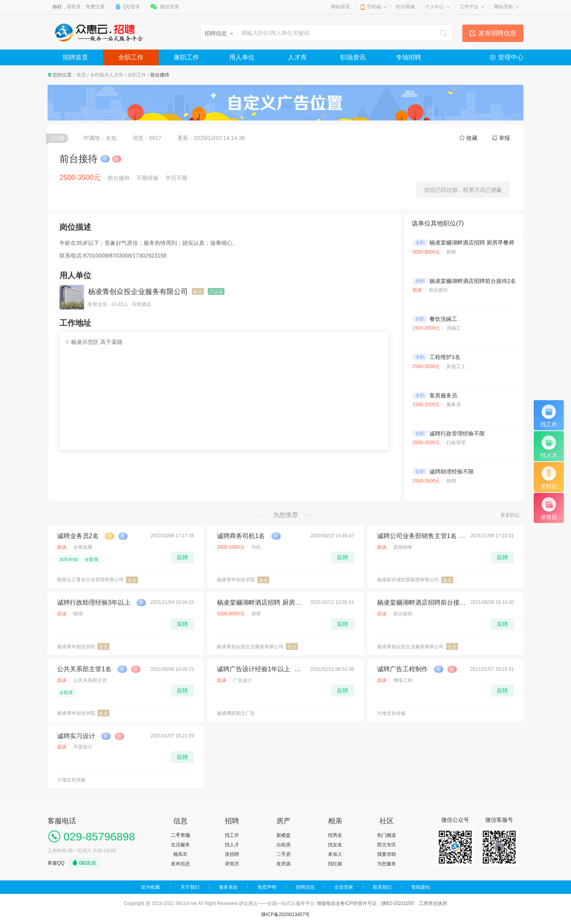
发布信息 (180, 864)
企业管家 (344, 887)
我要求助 (387, 854)
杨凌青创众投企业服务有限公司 (138, 292)
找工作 (232, 835)
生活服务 (180, 845)
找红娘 (335, 864)
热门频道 (387, 835)
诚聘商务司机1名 (241, 536)
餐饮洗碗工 (443, 319)
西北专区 (387, 845)
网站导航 (504, 7)
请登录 (74, 7)
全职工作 (131, 57)
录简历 (232, 864)
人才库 (297, 57)
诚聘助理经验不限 (452, 472)
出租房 (284, 845)
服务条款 (228, 887)
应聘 (182, 557)
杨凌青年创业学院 (236, 580)
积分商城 (405, 7)
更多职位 (510, 515)
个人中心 (435, 7)
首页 (81, 75)
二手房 (284, 854)
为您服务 (387, 864)
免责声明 (267, 887)
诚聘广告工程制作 (402, 669)
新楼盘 (284, 835)
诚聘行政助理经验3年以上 (94, 602)
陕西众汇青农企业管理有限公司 (90, 580)
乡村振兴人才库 (107, 75)
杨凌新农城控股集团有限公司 (408, 580)
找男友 (335, 835)
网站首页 (341, 7)
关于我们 (190, 887)
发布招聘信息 (497, 33)
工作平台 (469, 7)
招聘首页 (75, 57)
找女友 (335, 845)
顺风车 (180, 854)
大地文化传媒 (391, 713)
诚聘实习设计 (76, 736)
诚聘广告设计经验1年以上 (254, 669)
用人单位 (242, 57)
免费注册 (95, 7)
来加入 (335, 854)
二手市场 (180, 835)
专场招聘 (408, 57)
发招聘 (232, 854)
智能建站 (421, 887)
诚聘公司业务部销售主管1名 (417, 536)
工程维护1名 (445, 357)
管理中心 (511, 57)
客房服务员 (443, 395)
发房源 (284, 864)
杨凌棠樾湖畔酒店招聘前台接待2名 (473, 281)
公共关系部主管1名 (84, 669)
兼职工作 (186, 57)
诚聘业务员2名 (78, 536)
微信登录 (170, 7)
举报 (504, 138)
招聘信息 (305, 887)
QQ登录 (131, 7)
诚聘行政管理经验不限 (457, 433)
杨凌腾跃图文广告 (236, 713)
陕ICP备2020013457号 (286, 914)
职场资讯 (353, 57)
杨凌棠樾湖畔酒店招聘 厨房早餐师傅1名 (479, 242)
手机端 (374, 7)
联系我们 (382, 887)
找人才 (232, 845)
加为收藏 (150, 887)
